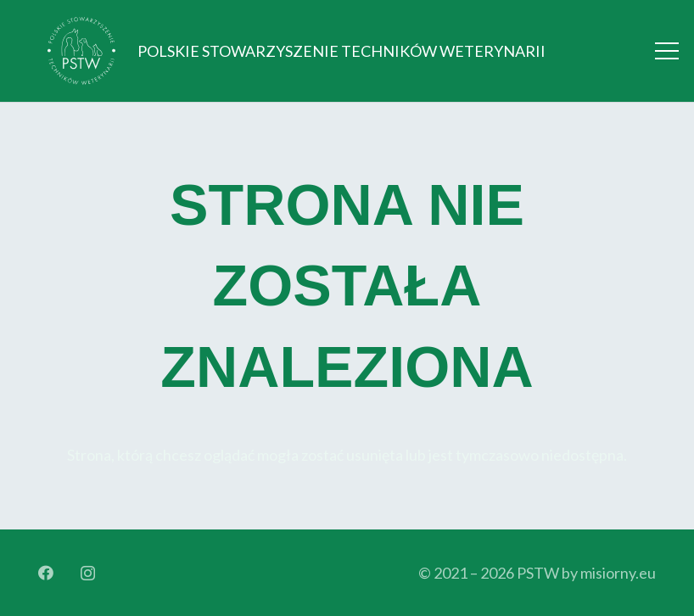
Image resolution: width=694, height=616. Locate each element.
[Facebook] (46, 573)
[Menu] (667, 51)
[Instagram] (88, 574)
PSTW (538, 573)
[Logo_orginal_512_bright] (81, 51)
